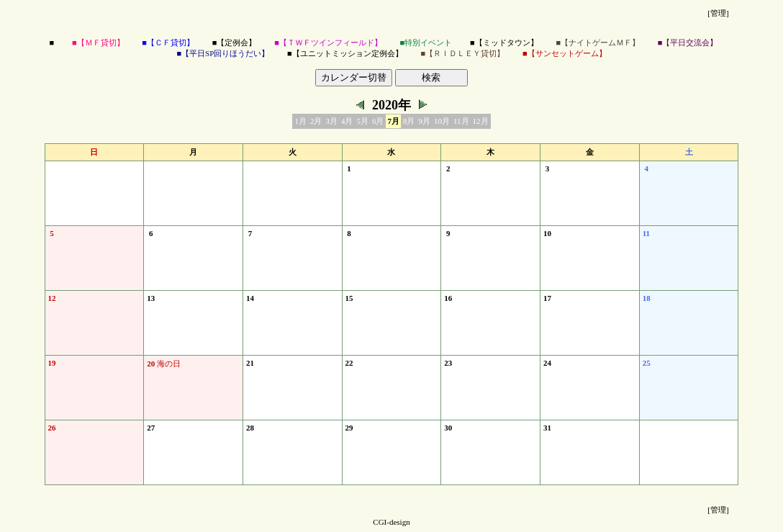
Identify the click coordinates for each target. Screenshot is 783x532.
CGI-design (391, 522)
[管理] (718, 13)
